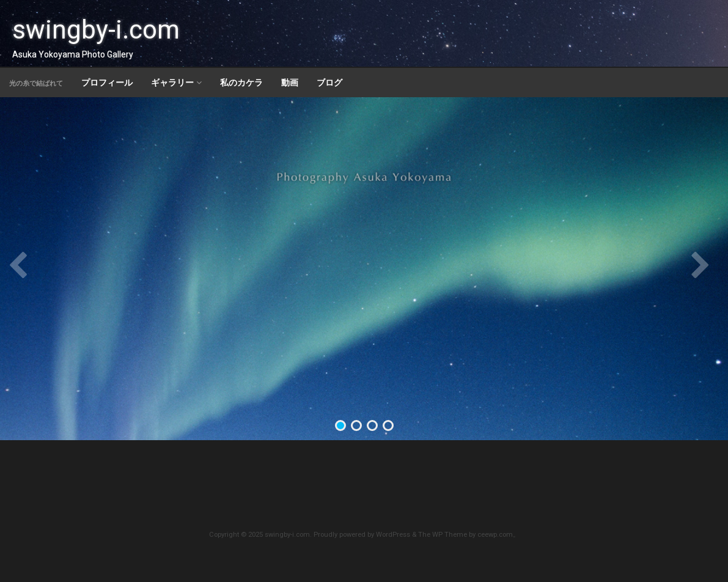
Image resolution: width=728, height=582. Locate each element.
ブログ (329, 83)
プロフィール (107, 83)
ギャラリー (172, 83)
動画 (290, 83)
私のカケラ (241, 83)
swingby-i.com (96, 30)
